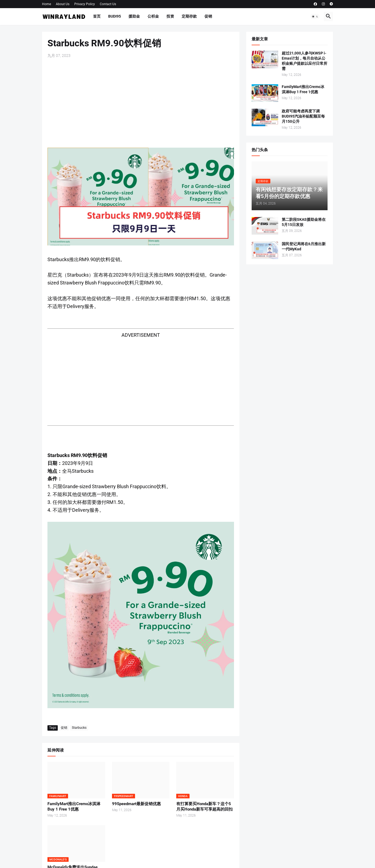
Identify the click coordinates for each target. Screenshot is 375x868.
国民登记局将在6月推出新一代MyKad (304, 246)
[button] (315, 17)
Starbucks (79, 728)
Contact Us (108, 4)
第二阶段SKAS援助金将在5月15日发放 (304, 222)
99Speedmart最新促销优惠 (136, 804)
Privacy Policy (85, 4)
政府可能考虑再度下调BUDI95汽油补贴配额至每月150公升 (303, 116)
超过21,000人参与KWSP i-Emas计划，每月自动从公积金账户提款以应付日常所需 (305, 61)
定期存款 (189, 16)
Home (47, 4)
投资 (170, 16)
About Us (63, 4)
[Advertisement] (141, 103)
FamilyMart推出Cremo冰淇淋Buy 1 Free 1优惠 (74, 807)
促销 (208, 16)
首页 (97, 16)
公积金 (153, 16)
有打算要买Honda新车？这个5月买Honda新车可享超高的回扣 (204, 807)
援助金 (134, 16)
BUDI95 (115, 16)
